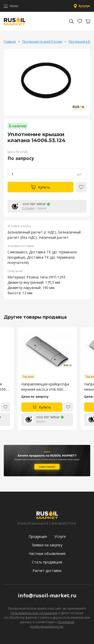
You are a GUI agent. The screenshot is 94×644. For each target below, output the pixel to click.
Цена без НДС (18, 152)
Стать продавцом (47, 562)
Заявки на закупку (47, 545)
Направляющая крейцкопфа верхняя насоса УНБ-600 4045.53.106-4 (45, 387)
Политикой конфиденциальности (52, 624)
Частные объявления (47, 553)
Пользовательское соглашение (34, 613)
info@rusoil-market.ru (47, 595)
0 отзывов (28, 208)
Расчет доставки (47, 571)
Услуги (60, 536)
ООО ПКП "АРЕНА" (34, 204)
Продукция (38, 536)
